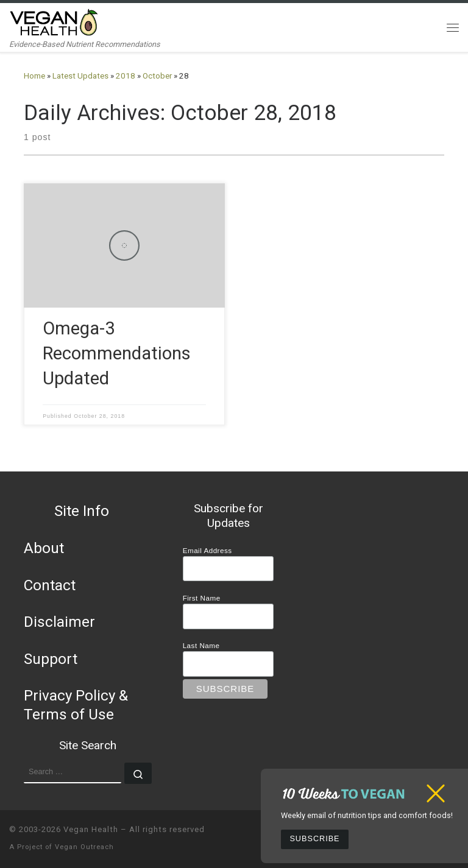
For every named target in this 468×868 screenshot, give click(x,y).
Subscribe (314, 839)
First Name (202, 598)
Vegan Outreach (84, 847)
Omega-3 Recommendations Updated (117, 353)
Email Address (207, 550)
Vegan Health (91, 829)
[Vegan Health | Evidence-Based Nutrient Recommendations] (54, 21)
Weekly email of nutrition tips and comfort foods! (367, 815)
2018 (126, 76)
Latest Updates (80, 76)
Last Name (201, 645)
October (157, 76)
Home (34, 76)
